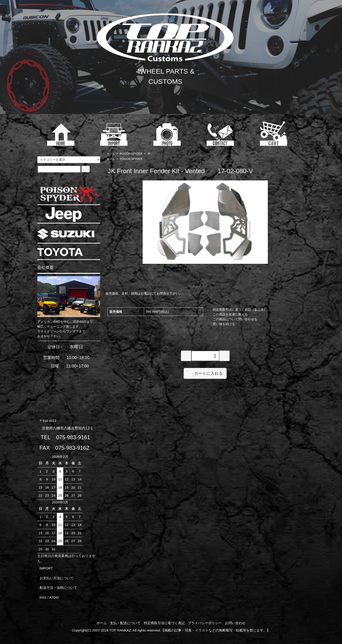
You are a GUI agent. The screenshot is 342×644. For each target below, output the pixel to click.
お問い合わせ (235, 623)
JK (149, 154)
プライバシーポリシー (205, 623)
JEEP (63, 214)
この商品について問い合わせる (235, 319)
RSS (43, 597)
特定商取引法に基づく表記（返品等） (240, 310)
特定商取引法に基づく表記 (164, 623)
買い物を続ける (224, 324)
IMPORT (46, 568)
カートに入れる (205, 373)
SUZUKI (66, 234)
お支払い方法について (57, 578)
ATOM (54, 597)
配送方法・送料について (58, 588)
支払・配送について (125, 623)
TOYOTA (60, 252)
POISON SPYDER (131, 154)
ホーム (111, 154)
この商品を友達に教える (230, 314)
